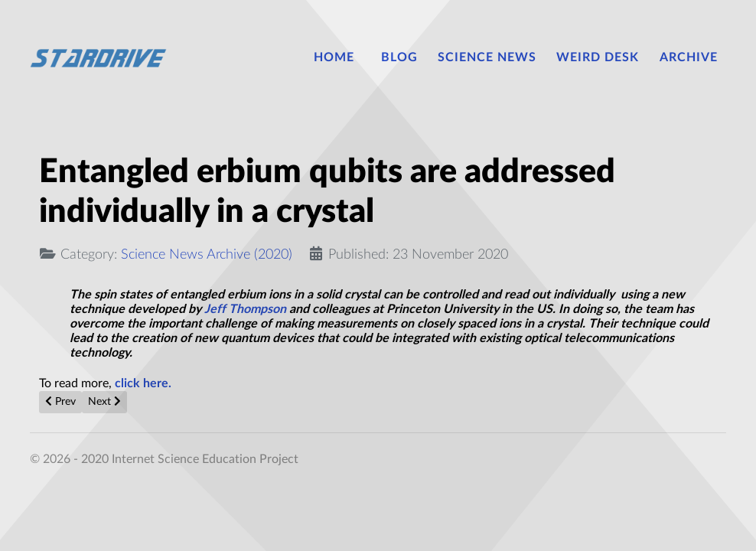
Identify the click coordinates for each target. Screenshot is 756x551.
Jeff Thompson (245, 309)
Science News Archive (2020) (207, 254)
